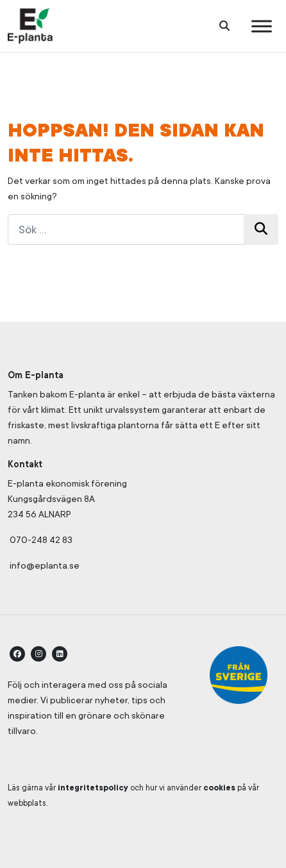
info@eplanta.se (44, 565)
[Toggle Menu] (262, 26)
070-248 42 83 (41, 540)
